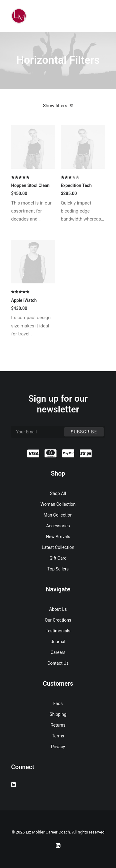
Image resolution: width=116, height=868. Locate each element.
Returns (58, 725)
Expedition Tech (76, 185)
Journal (58, 642)
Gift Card (58, 558)
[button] (33, 147)
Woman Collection (58, 504)
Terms (58, 736)
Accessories (58, 526)
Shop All (58, 493)
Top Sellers (58, 569)
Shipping (58, 714)
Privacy (58, 747)
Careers (58, 652)
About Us (58, 609)
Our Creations (58, 620)
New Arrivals (58, 537)
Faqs (58, 704)
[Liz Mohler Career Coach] (19, 16)
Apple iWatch (24, 300)
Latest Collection (58, 547)
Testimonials (58, 631)
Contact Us (58, 663)
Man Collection (58, 515)
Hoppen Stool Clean (30, 185)
